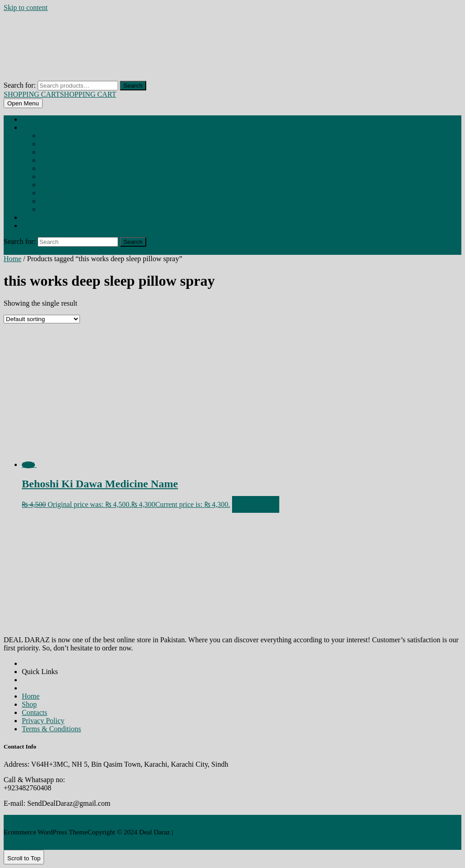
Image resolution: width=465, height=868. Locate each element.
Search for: (20, 85)
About (28, 218)
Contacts (35, 712)
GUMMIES (50, 185)
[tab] (23, 103)
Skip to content (26, 7)
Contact (30, 226)
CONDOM (49, 177)
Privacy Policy (43, 721)
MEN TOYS (50, 202)
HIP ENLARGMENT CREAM (64, 193)
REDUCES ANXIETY (57, 210)
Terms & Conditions (51, 729)
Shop (27, 128)
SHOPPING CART (60, 94)
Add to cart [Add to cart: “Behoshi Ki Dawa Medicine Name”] (256, 504)
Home (28, 120)
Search (133, 86)
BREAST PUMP (53, 169)
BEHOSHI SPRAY (55, 136)
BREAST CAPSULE (55, 144)
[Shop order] (42, 319)
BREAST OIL (50, 161)
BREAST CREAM (54, 153)
